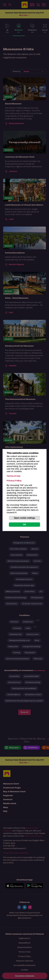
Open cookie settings (25, 518)
